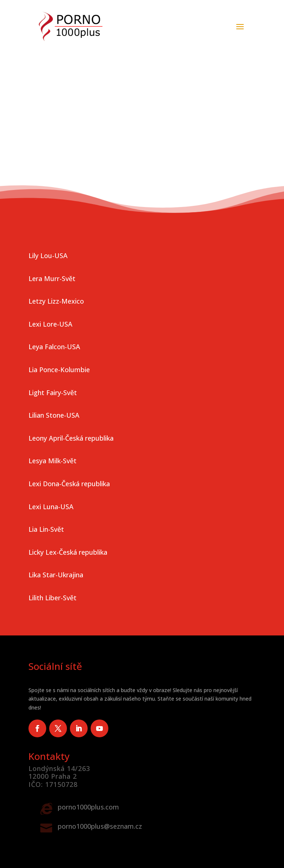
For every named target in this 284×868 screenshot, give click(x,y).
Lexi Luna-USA (51, 507)
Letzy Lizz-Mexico (56, 301)
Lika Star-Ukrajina (56, 575)
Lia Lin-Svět (46, 529)
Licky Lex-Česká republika (68, 552)
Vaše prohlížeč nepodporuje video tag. (142, 71)
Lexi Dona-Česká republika (69, 484)
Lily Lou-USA (48, 256)
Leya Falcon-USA (54, 347)
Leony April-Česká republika (71, 438)
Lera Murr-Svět (52, 278)
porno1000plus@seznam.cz (100, 826)
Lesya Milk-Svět (53, 461)
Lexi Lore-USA (50, 324)
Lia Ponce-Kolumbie (59, 370)
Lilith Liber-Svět (53, 598)
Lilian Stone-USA (54, 415)
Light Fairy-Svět (53, 393)
